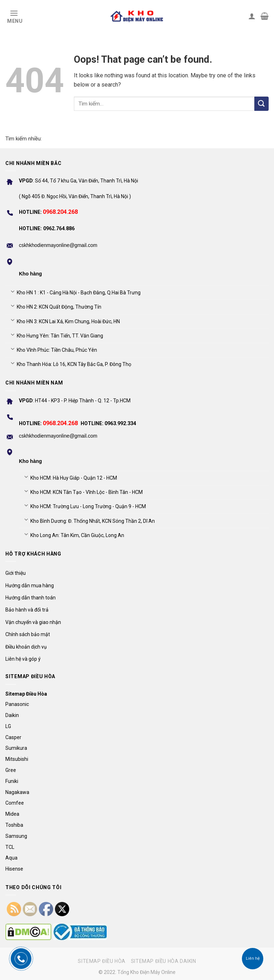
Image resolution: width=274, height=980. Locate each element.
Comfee (15, 803)
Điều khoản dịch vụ (26, 647)
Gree (11, 770)
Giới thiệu (16, 573)
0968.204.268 (60, 212)
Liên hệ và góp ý (23, 659)
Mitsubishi (17, 759)
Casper (13, 737)
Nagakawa (17, 792)
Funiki (12, 781)
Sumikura (16, 748)
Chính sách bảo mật (28, 634)
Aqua (11, 858)
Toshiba (14, 825)
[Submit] (262, 104)
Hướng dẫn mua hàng (30, 586)
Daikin (12, 715)
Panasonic (17, 704)
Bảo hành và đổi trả (27, 610)
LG (8, 726)
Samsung (16, 836)
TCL (10, 847)
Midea (12, 814)
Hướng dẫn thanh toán (31, 598)
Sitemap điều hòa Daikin (164, 961)
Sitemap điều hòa (102, 961)
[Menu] (14, 16)
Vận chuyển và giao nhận (33, 622)
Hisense (14, 869)
